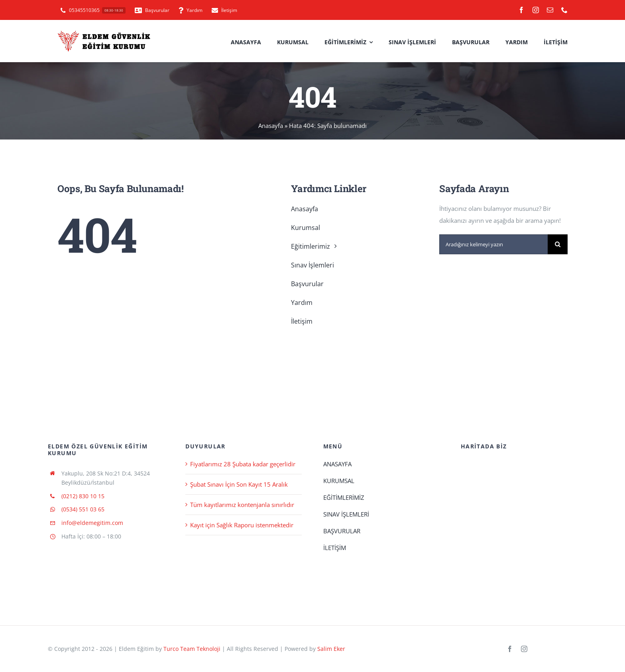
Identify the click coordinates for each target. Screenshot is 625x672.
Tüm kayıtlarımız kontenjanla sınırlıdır (242, 505)
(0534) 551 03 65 (83, 509)
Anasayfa (271, 126)
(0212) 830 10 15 (83, 496)
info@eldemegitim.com (92, 523)
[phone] (564, 10)
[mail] (550, 10)
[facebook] (521, 10)
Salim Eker (331, 649)
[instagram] (536, 10)
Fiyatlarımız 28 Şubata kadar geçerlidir (243, 464)
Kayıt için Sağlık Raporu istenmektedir (242, 525)
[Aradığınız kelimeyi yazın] (493, 244)
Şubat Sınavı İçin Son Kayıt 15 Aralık (239, 484)
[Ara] (558, 244)
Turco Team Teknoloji (192, 649)
